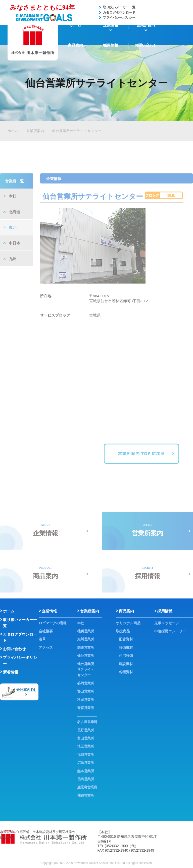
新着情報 (11, 672)
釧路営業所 (85, 647)
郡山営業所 (85, 691)
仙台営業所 (85, 656)
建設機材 (126, 664)
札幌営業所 (85, 631)
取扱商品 (123, 631)
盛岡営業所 (85, 683)
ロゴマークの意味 (53, 623)
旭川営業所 (85, 639)
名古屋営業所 (87, 722)
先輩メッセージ (167, 623)
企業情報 (111, 25)
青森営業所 (85, 708)
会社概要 (46, 631)
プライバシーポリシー (119, 18)
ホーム (76, 25)
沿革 (42, 639)
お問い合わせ (146, 45)
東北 (13, 244)
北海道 (14, 228)
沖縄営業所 (85, 795)
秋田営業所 (85, 700)
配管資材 (126, 639)
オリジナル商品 (128, 623)
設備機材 (126, 647)
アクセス (46, 647)
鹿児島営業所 (87, 787)
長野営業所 (85, 730)
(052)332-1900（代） (122, 846)
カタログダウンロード (119, 12)
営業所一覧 (14, 197)
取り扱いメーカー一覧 (119, 7)
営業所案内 (146, 25)
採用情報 (111, 45)
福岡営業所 (85, 755)
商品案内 (75, 45)
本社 (13, 213)
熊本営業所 (85, 771)
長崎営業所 (85, 779)
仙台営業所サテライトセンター (77, 131)
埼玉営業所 (85, 746)
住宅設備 (126, 656)
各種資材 (126, 672)
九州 (13, 275)
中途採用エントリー (170, 631)
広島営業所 (85, 763)
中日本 (14, 259)
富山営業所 (85, 738)
